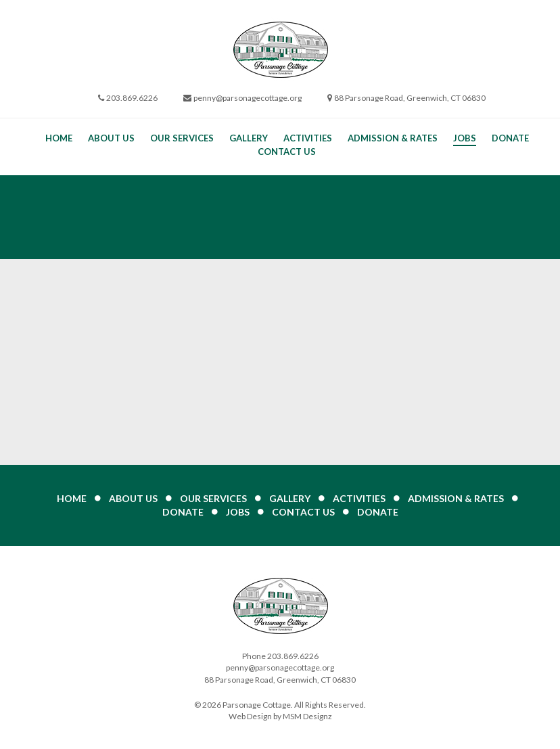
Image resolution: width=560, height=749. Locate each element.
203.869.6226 (132, 98)
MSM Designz (307, 716)
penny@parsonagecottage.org (248, 98)
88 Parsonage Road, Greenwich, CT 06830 (410, 98)
